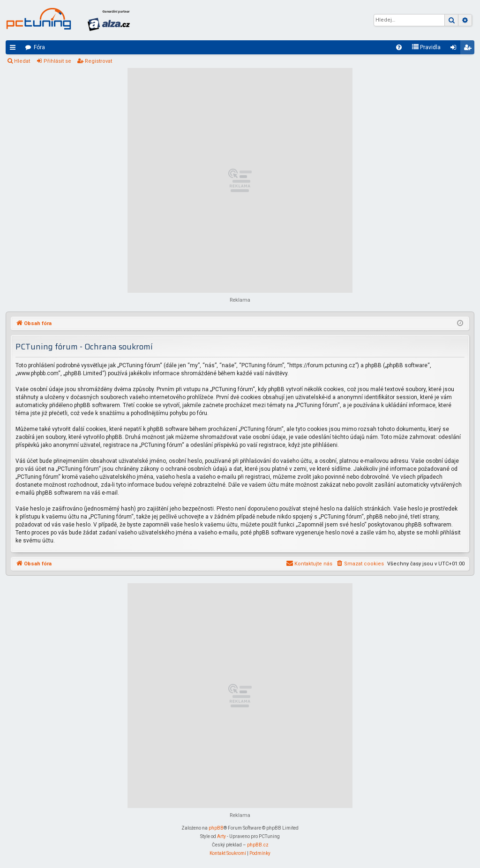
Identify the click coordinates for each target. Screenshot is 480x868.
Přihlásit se (57, 61)
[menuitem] (399, 47)
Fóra (39, 47)
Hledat (22, 61)
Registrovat (98, 61)
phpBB (216, 828)
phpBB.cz (258, 845)
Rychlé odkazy (15, 49)
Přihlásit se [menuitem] (455, 49)
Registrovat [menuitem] (469, 49)
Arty (221, 836)
